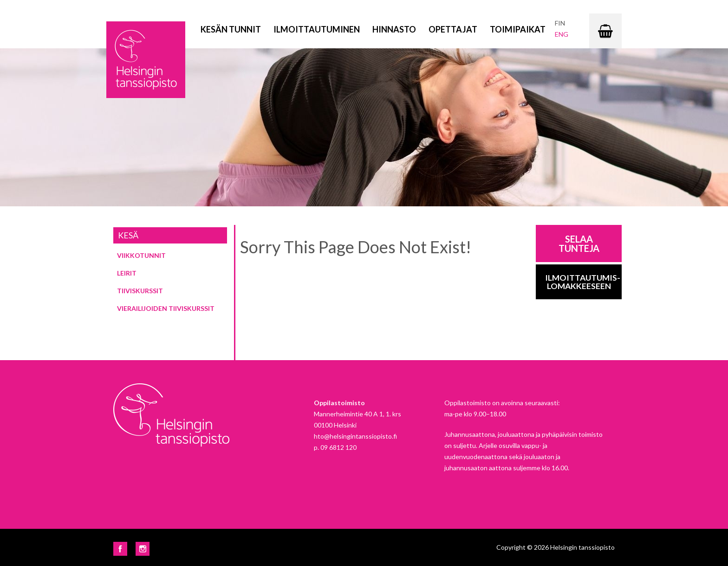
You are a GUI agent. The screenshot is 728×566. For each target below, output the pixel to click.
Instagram (143, 549)
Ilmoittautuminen (317, 29)
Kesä (128, 235)
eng (562, 34)
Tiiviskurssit (140, 291)
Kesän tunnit (231, 29)
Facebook (120, 549)
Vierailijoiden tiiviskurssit (166, 308)
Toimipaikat (518, 29)
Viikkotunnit (141, 255)
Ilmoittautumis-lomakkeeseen (583, 282)
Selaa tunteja (579, 244)
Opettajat (453, 29)
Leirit (127, 273)
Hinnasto (394, 29)
